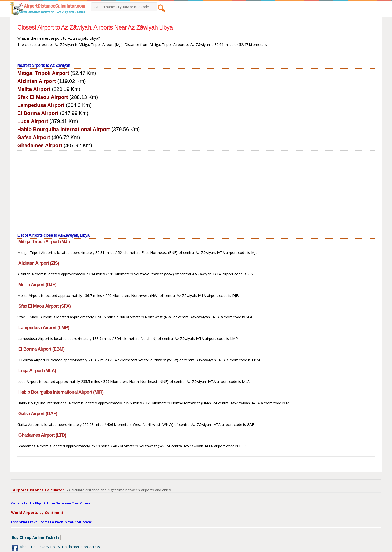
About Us (28, 547)
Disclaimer (71, 547)
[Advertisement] (196, 190)
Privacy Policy (49, 547)
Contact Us (91, 547)
